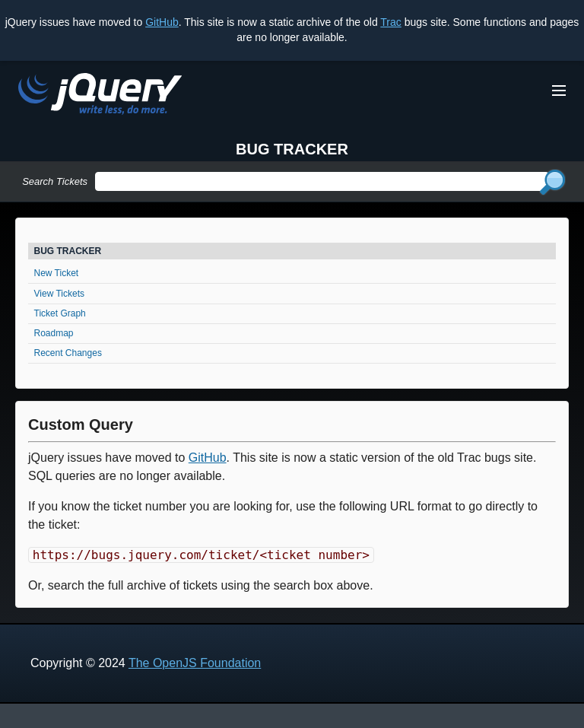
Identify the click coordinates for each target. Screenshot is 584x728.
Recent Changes (68, 353)
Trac (390, 22)
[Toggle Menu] (559, 91)
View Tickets (59, 294)
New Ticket (57, 273)
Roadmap (54, 333)
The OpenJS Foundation (195, 663)
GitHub (162, 22)
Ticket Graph (60, 313)
